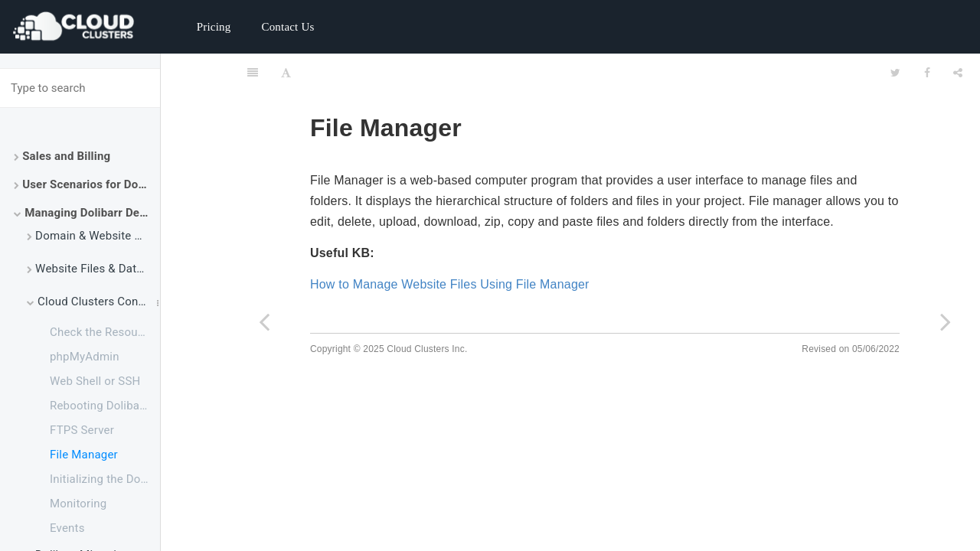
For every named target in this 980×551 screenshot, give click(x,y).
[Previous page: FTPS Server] (264, 321)
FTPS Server (82, 430)
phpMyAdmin (85, 357)
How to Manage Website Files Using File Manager (450, 284)
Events (67, 528)
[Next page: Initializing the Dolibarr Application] (946, 321)
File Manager (84, 455)
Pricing (214, 27)
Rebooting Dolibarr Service (105, 406)
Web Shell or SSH (95, 381)
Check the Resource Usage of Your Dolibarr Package (105, 332)
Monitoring (78, 504)
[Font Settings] (286, 73)
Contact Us (287, 27)
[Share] (958, 73)
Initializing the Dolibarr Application (105, 479)
